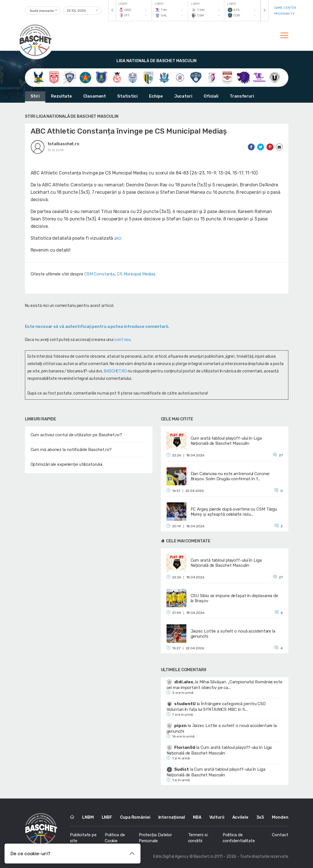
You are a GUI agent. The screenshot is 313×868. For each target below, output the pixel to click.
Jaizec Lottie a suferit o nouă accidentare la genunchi (222, 728)
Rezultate (61, 96)
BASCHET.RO (115, 371)
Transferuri (242, 96)
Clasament (95, 96)
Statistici (127, 96)
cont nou (123, 340)
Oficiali (211, 96)
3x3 (260, 817)
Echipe (156, 96)
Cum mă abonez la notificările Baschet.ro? (71, 450)
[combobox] (43, 11)
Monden (280, 817)
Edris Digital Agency (171, 857)
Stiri (35, 96)
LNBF (107, 817)
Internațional (172, 817)
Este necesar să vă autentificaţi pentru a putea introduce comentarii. (97, 326)
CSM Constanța (100, 274)
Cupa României (135, 817)
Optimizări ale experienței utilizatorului (67, 464)
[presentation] (112, 11)
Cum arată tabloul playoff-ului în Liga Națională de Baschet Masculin (219, 750)
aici (118, 238)
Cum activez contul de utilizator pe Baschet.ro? (76, 435)
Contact (280, 835)
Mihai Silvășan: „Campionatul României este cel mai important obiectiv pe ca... (224, 685)
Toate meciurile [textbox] (42, 11)
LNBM (88, 817)
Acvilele (240, 817)
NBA (197, 817)
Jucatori (183, 96)
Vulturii (217, 817)
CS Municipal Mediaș (136, 274)
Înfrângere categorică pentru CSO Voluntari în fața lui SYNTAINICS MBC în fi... (216, 707)
